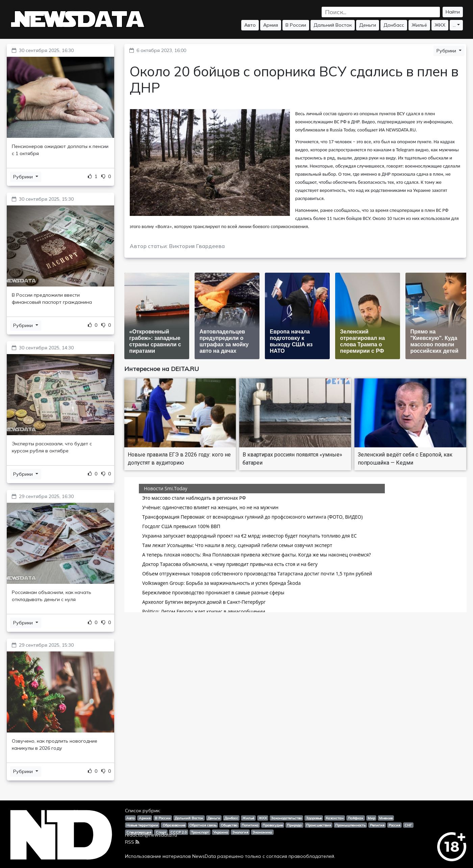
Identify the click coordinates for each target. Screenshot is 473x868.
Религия (377, 825)
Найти (453, 12)
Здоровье (314, 818)
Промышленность (350, 825)
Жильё (419, 25)
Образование (174, 825)
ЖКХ (440, 25)
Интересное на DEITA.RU (162, 369)
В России (296, 25)
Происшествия (319, 825)
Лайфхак (355, 818)
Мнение (386, 818)
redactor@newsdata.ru (151, 835)
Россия (394, 825)
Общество (229, 825)
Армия (271, 25)
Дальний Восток (333, 25)
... (454, 25)
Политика (250, 825)
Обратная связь (203, 825)
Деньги (368, 25)
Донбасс (394, 25)
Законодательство (286, 818)
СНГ (408, 825)
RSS (132, 842)
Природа (294, 825)
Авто (250, 25)
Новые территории (142, 825)
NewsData (204, 856)
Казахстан (335, 818)
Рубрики (24, 177)
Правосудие (273, 825)
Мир (371, 818)
